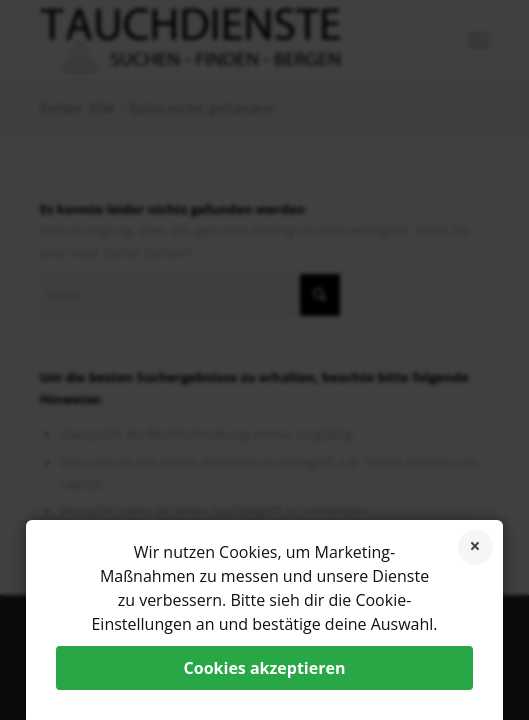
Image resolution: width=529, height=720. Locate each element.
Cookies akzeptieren (265, 668)
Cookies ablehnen (475, 547)
